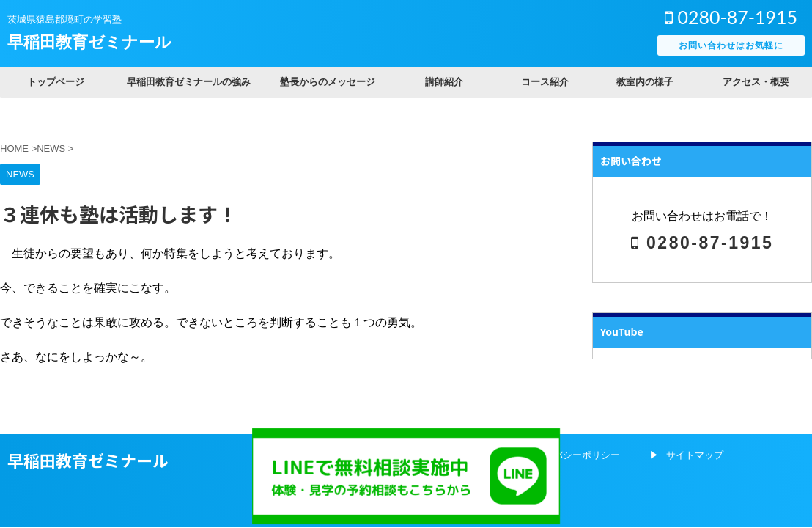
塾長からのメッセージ (328, 82)
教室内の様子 (645, 82)
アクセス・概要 (756, 82)
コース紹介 (545, 82)
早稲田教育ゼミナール (89, 42)
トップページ (56, 82)
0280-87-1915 (731, 17)
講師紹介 (444, 82)
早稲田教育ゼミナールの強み (189, 82)
